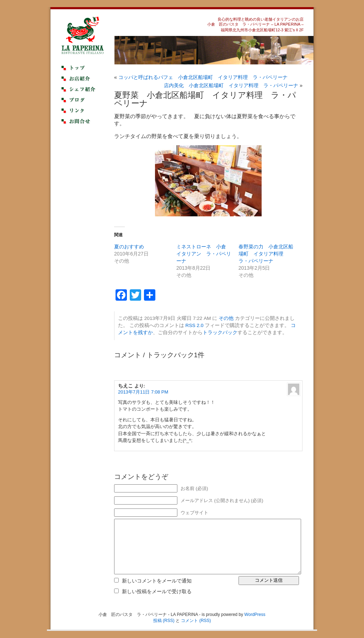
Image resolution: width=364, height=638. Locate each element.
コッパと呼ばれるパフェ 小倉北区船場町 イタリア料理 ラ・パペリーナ (203, 77)
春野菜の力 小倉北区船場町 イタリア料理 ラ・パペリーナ (266, 254)
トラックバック (220, 333)
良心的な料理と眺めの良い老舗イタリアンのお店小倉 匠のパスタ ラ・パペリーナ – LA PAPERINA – (255, 22)
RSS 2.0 (195, 325)
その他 (226, 318)
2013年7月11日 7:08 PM (143, 392)
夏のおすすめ (129, 247)
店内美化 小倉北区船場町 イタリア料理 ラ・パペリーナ (231, 85)
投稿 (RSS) (164, 621)
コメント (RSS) (196, 621)
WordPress (255, 615)
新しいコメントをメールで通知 (157, 581)
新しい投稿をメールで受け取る (157, 591)
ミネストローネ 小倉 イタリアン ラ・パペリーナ (204, 254)
